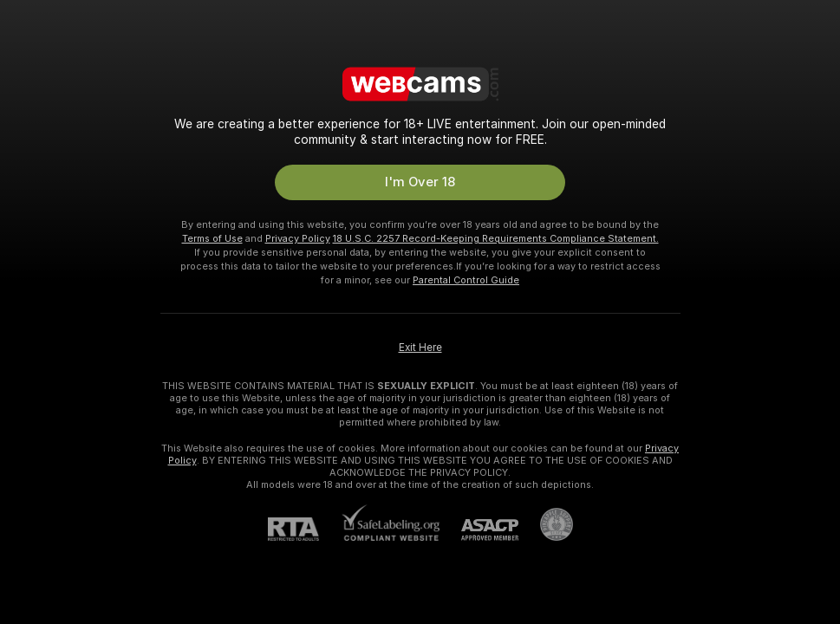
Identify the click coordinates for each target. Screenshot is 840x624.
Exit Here (420, 348)
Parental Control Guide (466, 280)
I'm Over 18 (420, 182)
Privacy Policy (298, 238)
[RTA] (304, 529)
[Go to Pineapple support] (546, 524)
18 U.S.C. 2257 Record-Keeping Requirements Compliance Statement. (496, 238)
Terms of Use (212, 238)
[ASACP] (479, 530)
